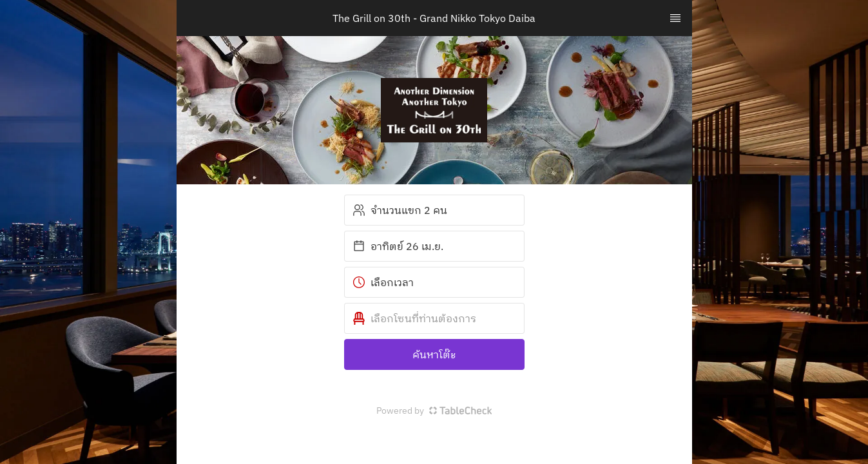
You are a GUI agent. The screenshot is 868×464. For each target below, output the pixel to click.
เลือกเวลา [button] (383, 282)
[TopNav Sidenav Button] (675, 18)
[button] (434, 318)
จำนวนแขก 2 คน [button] (400, 210)
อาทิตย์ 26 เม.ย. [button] (398, 246)
